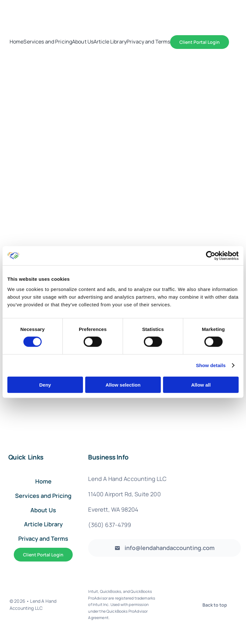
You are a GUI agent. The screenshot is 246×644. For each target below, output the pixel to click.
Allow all (201, 385)
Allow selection (123, 385)
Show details (211, 365)
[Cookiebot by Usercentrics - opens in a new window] (211, 256)
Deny (45, 385)
